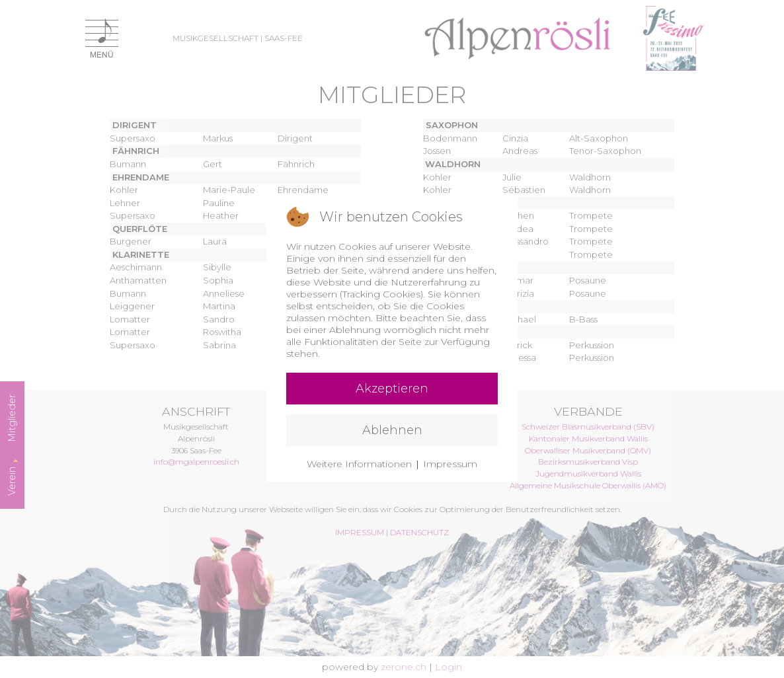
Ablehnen (392, 430)
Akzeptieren (392, 389)
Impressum (450, 464)
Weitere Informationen (359, 464)
